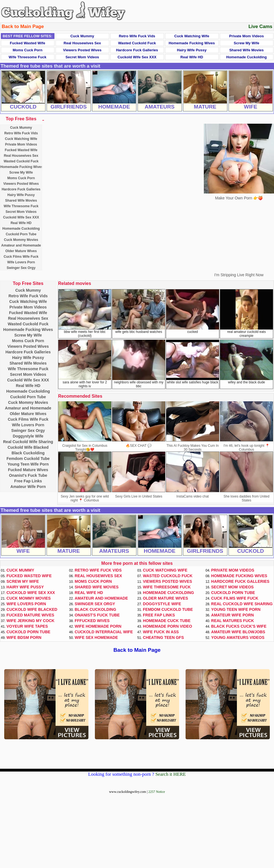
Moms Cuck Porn (28, 50)
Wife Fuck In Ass (161, 632)
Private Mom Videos (246, 36)
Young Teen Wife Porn (28, 464)
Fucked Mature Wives (28, 470)
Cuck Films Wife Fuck (21, 257)
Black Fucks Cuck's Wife (239, 626)
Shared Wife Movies (247, 50)
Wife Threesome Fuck (28, 57)
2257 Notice (157, 792)
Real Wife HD (192, 57)
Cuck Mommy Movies (21, 240)
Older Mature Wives (21, 251)
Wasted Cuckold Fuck (137, 43)
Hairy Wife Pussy (192, 50)
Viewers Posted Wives (82, 50)
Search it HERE (171, 774)
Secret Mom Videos (82, 57)
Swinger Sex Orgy (21, 268)
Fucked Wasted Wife (28, 43)
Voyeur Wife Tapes (27, 626)
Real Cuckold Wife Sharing (28, 442)
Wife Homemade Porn (98, 626)
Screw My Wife (247, 43)
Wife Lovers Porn (21, 262)
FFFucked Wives (92, 621)
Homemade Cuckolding (246, 57)
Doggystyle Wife (28, 436)
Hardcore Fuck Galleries (137, 50)
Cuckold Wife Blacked (28, 447)
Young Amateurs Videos (238, 637)
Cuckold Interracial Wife (104, 632)
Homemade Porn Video (167, 626)
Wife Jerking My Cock (30, 621)
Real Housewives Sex (82, 43)
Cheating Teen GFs (163, 637)
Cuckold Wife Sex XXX (137, 57)
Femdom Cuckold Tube (28, 459)
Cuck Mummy (82, 36)
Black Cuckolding (28, 453)
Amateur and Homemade (21, 245)
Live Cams (260, 27)
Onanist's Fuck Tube (28, 475)
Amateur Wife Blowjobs (238, 632)
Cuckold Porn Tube (21, 234)
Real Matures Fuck (233, 621)
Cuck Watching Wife (192, 36)
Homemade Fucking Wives (192, 43)
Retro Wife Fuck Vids (137, 36)
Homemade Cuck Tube (167, 621)
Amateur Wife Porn (28, 487)
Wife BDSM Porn (24, 637)
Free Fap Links (28, 481)
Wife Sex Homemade (96, 637)
